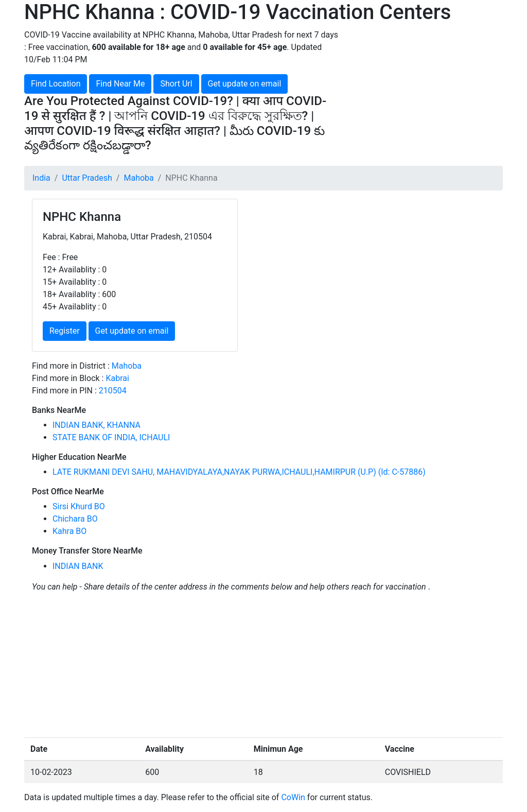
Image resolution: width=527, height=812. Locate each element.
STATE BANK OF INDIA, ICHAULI (111, 437)
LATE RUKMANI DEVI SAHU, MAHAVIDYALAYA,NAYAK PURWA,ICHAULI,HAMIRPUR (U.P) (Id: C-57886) (239, 472)
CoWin (293, 797)
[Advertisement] (428, 93)
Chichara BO (75, 519)
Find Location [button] (56, 84)
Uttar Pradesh (87, 178)
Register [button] (65, 331)
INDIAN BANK (78, 566)
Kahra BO (69, 531)
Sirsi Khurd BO (79, 506)
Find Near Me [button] (120, 84)
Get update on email (245, 84)
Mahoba (138, 178)
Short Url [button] (176, 84)
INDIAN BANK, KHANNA (96, 425)
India (41, 178)
